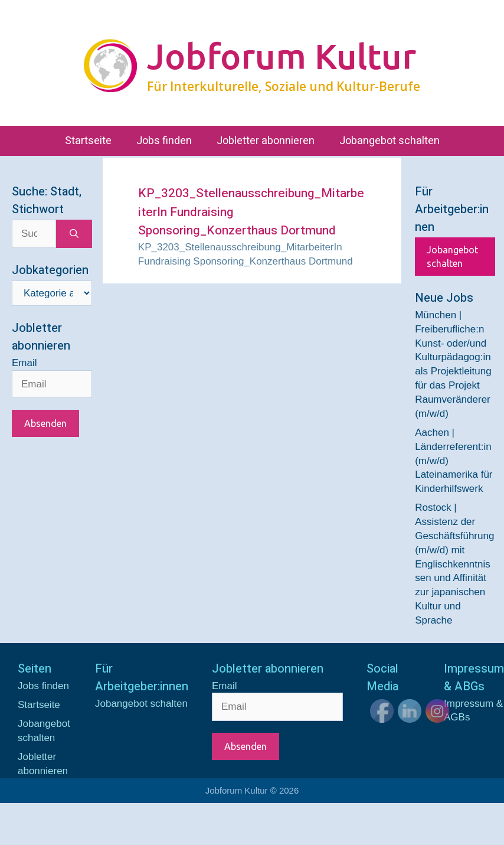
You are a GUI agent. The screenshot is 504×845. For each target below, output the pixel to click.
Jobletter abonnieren (266, 141)
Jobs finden (164, 141)
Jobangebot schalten (390, 141)
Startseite (88, 141)
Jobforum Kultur (282, 56)
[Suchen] (74, 234)
